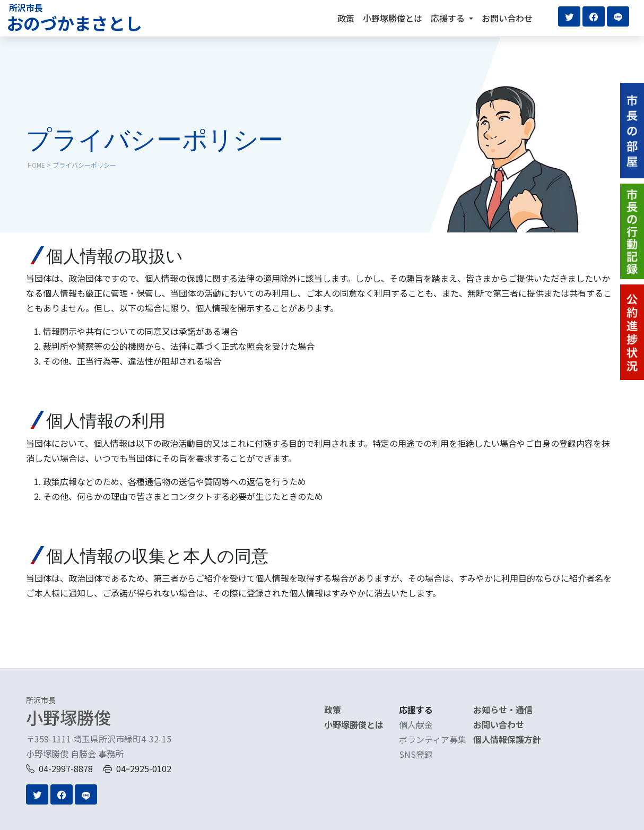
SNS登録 (416, 754)
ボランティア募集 (433, 739)
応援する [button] (449, 18)
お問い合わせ (507, 18)
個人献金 (416, 724)
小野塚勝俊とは (393, 18)
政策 (346, 18)
